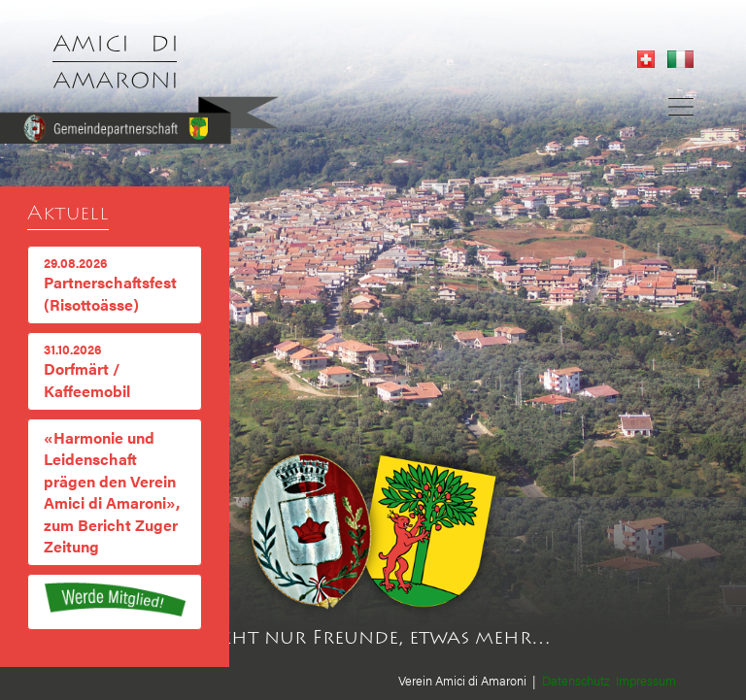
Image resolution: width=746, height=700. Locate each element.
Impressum (646, 680)
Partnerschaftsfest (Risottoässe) (115, 284)
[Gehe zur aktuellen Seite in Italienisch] (676, 62)
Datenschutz (576, 680)
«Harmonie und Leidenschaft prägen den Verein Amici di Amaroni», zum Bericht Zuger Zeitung (112, 492)
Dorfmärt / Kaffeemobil (115, 371)
